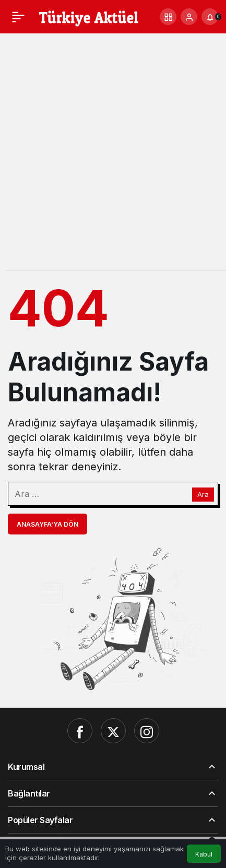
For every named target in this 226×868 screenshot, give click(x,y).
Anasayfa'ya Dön (47, 524)
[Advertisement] (113, 157)
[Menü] (18, 17)
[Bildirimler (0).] (210, 17)
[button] (168, 17)
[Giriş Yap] (189, 17)
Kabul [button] (204, 854)
